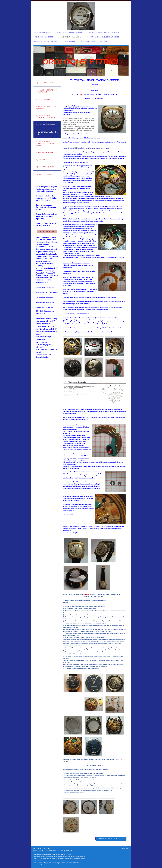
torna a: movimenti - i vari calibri (111, 839)
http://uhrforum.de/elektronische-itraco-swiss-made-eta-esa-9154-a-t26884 (86, 148)
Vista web (125, 849)
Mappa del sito (47, 849)
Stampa (37, 849)
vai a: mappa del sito (47, 231)
